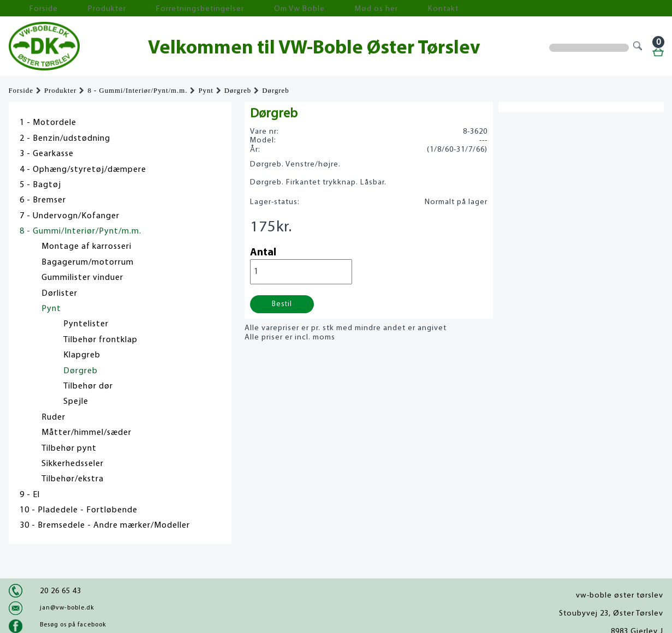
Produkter (79, 8)
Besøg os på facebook (73, 625)
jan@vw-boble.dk (67, 608)
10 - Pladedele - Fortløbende (79, 510)
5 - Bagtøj (40, 185)
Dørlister (60, 294)
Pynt (206, 91)
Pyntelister (86, 324)
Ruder (53, 417)
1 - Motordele (48, 123)
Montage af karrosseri (87, 247)
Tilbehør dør (88, 386)
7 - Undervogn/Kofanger (70, 216)
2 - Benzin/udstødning (65, 139)
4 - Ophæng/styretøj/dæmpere (83, 170)
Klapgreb (82, 355)
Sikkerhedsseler (73, 464)
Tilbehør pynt (69, 449)
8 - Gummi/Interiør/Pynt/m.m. (137, 91)
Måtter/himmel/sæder (87, 433)
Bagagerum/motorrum (88, 262)
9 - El (30, 495)
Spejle (76, 402)
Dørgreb (238, 91)
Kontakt (344, 8)
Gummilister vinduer (82, 278)
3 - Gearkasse (47, 154)
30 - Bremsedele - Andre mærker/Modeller (105, 525)
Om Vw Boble (233, 8)
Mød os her (293, 8)
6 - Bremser (43, 200)
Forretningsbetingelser (153, 8)
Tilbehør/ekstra (73, 479)
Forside (31, 8)
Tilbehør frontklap (100, 340)
